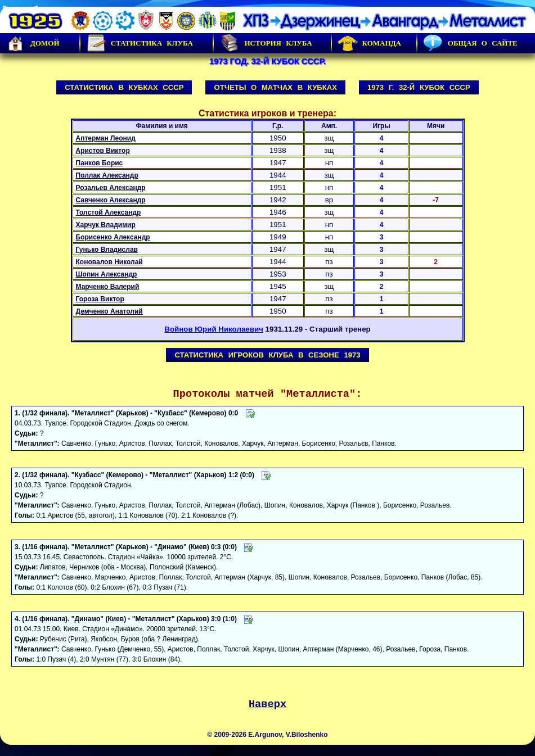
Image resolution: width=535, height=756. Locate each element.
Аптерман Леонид (106, 138)
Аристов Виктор (103, 151)
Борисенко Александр (113, 237)
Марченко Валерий (108, 287)
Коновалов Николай (109, 262)
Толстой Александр (109, 212)
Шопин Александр (107, 274)
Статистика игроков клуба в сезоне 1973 (267, 355)
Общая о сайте (470, 43)
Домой (33, 43)
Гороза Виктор (100, 299)
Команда (369, 43)
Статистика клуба (140, 43)
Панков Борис (100, 163)
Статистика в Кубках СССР (124, 87)
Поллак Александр (107, 175)
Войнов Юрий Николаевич (214, 329)
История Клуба (266, 43)
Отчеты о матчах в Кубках (275, 87)
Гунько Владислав (107, 250)
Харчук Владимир (106, 225)
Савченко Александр (111, 200)
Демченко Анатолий (109, 311)
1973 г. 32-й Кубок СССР (419, 87)
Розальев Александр (111, 188)
